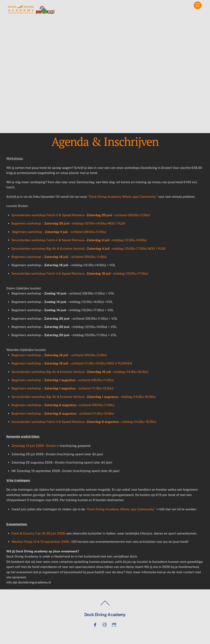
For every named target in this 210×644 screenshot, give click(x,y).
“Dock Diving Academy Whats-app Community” (123, 197)
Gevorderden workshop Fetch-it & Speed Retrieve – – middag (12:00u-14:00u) (79, 240)
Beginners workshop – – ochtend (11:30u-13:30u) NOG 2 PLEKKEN (72, 363)
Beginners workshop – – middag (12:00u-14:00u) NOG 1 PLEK (68, 223)
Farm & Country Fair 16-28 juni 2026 (38, 533)
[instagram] (105, 624)
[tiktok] (114, 624)
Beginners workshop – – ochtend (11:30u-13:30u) (62, 388)
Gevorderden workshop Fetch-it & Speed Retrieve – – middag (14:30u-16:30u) (84, 422)
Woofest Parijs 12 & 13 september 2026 (40, 542)
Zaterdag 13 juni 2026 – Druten (34, 446)
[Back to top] (105, 605)
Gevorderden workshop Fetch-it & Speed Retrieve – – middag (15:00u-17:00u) (80, 274)
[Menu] (198, 5)
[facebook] (95, 624)
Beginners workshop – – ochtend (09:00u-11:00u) (59, 232)
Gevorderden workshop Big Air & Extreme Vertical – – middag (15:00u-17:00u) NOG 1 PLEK (89, 249)
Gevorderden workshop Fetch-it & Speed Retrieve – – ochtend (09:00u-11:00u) (81, 215)
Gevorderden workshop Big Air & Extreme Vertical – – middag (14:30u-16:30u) (80, 372)
